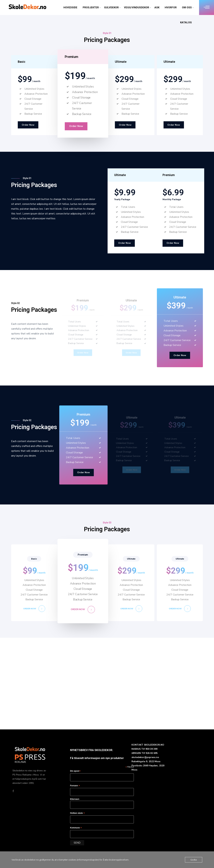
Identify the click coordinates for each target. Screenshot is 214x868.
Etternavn (75, 799)
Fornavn (75, 786)
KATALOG (186, 22)
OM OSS (187, 7)
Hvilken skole (77, 813)
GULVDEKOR (111, 7)
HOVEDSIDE (70, 7)
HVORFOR (171, 7)
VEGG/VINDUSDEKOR (137, 7)
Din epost (75, 771)
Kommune (76, 828)
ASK (157, 7)
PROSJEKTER (91, 7)
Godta (194, 860)
